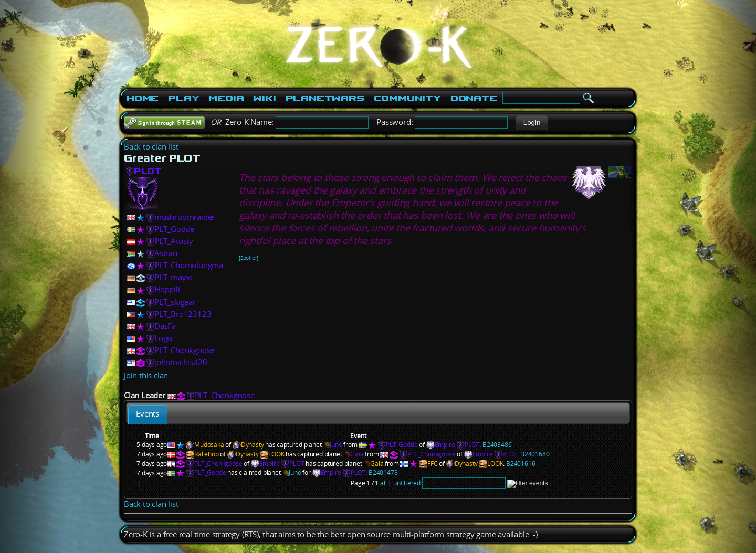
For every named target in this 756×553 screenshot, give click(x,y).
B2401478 (383, 472)
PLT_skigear (175, 302)
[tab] (148, 414)
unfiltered (407, 483)
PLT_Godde (174, 229)
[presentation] (148, 414)
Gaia (353, 454)
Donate (474, 98)
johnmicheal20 (181, 362)
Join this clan (146, 375)
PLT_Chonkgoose (184, 350)
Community (407, 98)
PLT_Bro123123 (183, 314)
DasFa (165, 326)
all (383, 483)
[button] (532, 123)
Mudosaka (209, 445)
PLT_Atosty (174, 241)
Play (183, 98)
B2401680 (535, 454)
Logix (164, 338)
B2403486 (497, 445)
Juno (332, 445)
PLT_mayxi (173, 277)
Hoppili (167, 289)
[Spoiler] (249, 258)
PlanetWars (325, 98)
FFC (432, 464)
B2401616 (521, 464)
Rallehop (206, 454)
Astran (166, 253)
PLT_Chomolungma (189, 265)
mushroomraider (185, 217)
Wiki (264, 98)
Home (143, 98)
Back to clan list (151, 147)
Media (226, 98)
